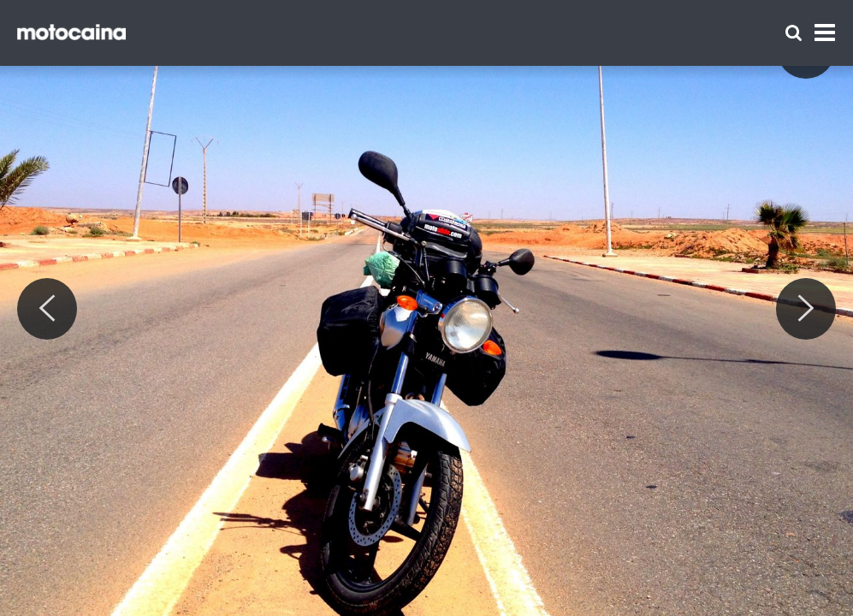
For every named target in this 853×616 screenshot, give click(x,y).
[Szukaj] (794, 33)
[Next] (806, 309)
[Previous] (47, 309)
